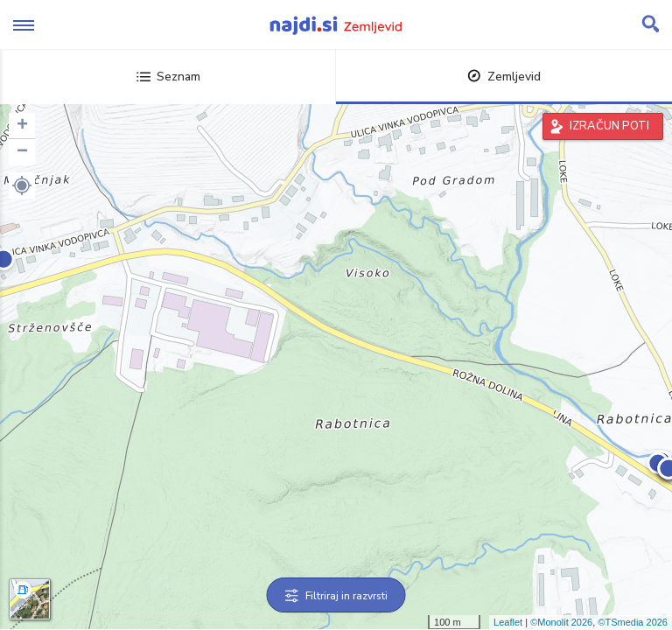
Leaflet (508, 622)
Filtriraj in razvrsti (336, 596)
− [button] (22, 152)
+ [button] (22, 126)
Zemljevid (504, 77)
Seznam (168, 77)
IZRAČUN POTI (609, 126)
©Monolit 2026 (561, 622)
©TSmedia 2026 (633, 622)
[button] (22, 185)
